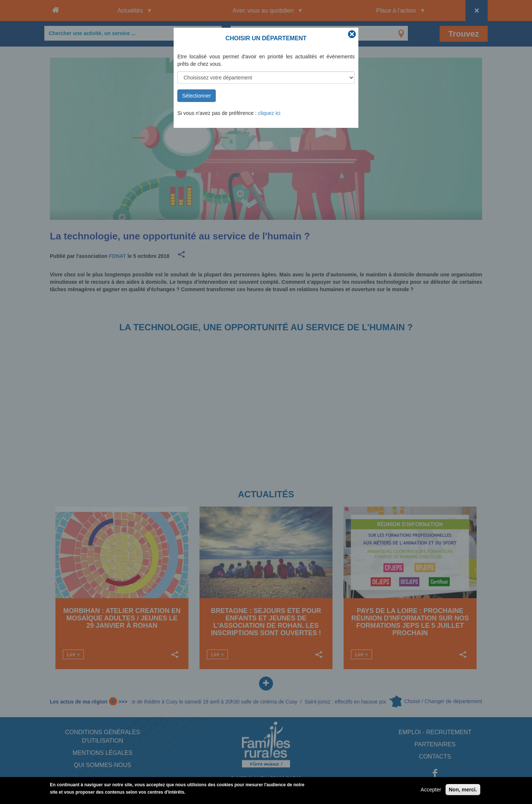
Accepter (431, 790)
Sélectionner (197, 96)
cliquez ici (269, 113)
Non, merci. (463, 790)
